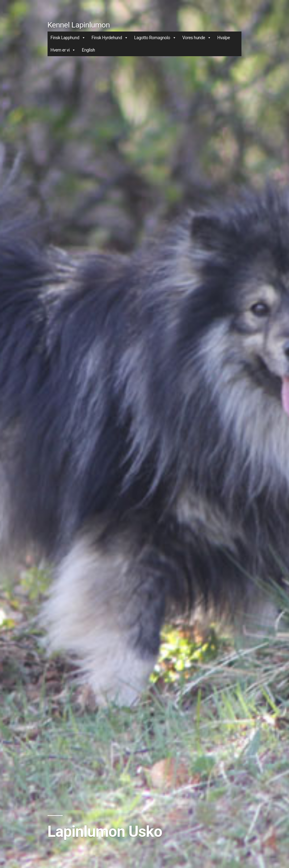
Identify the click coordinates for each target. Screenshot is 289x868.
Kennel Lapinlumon (79, 25)
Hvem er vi (63, 50)
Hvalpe (224, 38)
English (88, 50)
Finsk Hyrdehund (110, 38)
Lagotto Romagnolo (155, 38)
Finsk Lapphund (68, 38)
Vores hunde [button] (197, 38)
